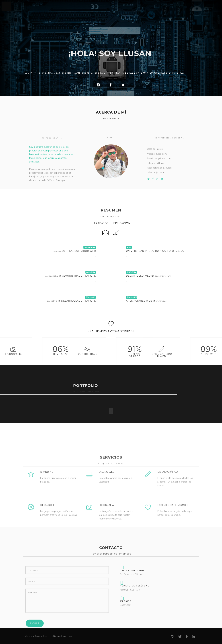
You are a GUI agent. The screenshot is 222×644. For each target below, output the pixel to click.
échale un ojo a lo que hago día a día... (155, 73)
